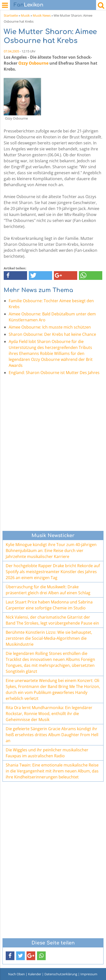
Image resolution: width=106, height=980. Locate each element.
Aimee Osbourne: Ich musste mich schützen (50, 327)
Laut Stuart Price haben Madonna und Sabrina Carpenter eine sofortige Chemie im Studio (49, 605)
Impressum (89, 974)
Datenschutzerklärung (61, 974)
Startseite (11, 15)
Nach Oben (17, 974)
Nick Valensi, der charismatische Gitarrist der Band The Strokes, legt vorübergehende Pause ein (52, 620)
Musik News (42, 15)
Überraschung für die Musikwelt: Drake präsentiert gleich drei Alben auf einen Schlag (48, 590)
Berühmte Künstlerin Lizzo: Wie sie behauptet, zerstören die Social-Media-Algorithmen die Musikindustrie (49, 638)
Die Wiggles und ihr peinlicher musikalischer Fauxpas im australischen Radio (47, 753)
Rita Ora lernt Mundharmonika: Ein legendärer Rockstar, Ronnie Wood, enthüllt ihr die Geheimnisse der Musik (49, 714)
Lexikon (29, 5)
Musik (25, 15)
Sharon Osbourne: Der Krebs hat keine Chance (52, 334)
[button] (15, 276)
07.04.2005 (11, 51)
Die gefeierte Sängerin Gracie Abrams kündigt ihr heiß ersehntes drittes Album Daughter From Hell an (52, 735)
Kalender (35, 974)
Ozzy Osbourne (33, 63)
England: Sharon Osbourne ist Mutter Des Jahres (54, 373)
